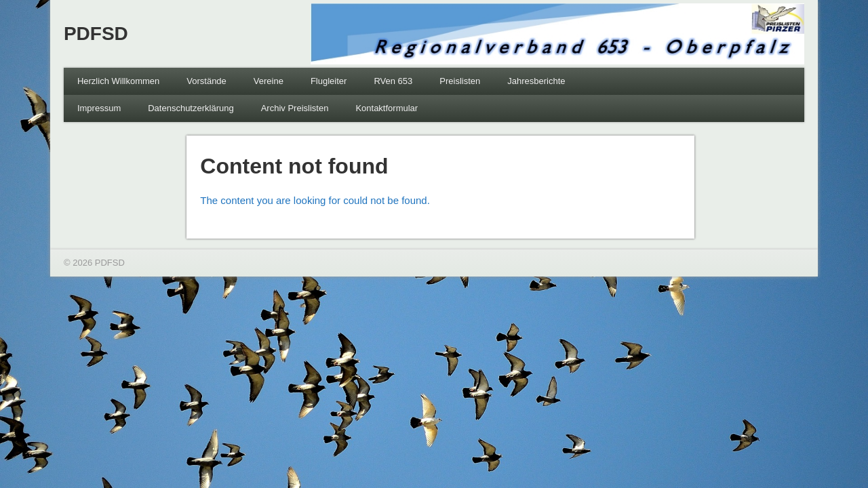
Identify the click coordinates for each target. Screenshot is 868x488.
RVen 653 (393, 81)
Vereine (269, 81)
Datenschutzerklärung (191, 108)
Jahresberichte (536, 81)
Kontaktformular (387, 108)
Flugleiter (329, 81)
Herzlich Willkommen (118, 81)
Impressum (99, 108)
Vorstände (206, 81)
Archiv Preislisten (295, 108)
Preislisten (460, 81)
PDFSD (96, 34)
